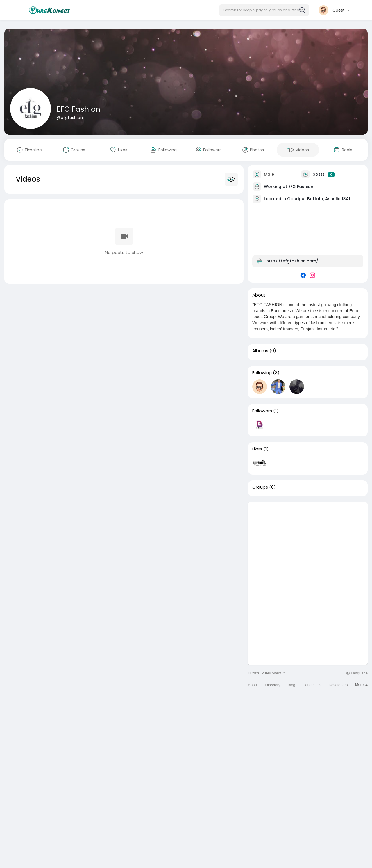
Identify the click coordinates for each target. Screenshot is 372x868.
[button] (264, 10)
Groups (260, 487)
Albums (260, 351)
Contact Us (312, 685)
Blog (291, 685)
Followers (262, 411)
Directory (273, 685)
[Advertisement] (308, 543)
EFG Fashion (78, 109)
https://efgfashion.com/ (292, 261)
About (253, 685)
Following (262, 373)
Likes (257, 449)
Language (357, 673)
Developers (338, 685)
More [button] (361, 685)
